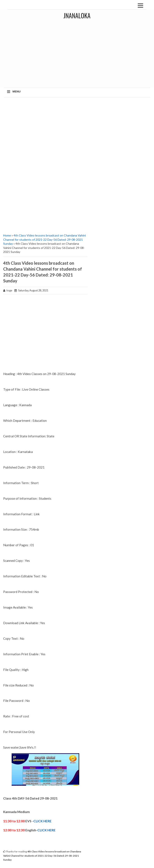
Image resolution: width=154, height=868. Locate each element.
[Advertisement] (45, 131)
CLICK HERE (42, 821)
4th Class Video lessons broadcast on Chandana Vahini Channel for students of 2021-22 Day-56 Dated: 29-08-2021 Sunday (44, 239)
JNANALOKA (77, 15)
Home (7, 235)
